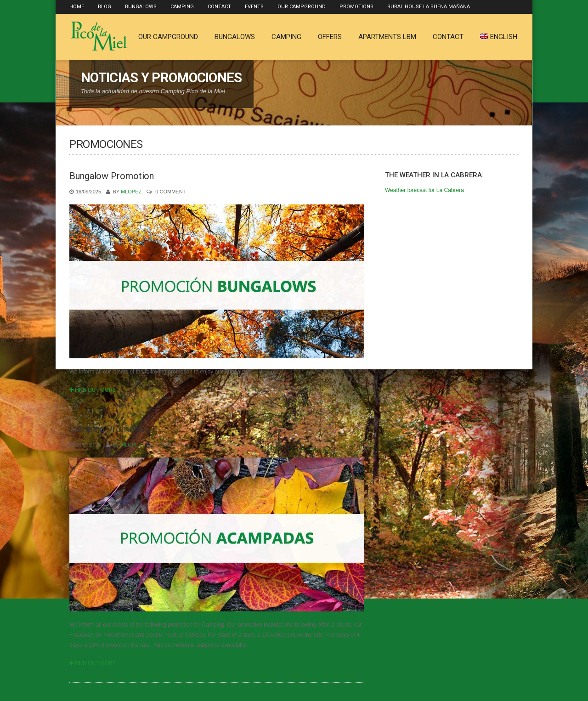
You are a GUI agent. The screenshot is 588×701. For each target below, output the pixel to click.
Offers (330, 37)
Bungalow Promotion (112, 176)
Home (77, 7)
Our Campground (302, 7)
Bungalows (141, 7)
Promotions (356, 7)
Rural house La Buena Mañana (429, 7)
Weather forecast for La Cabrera (424, 190)
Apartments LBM (387, 37)
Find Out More (93, 390)
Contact (219, 7)
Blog (105, 7)
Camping (182, 7)
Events (254, 7)
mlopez (131, 192)
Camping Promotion (110, 429)
